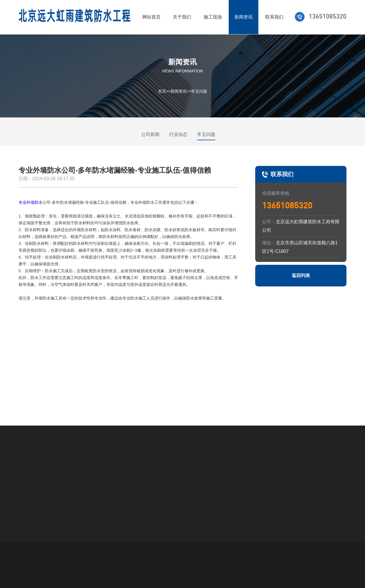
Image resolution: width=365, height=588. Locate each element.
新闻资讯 (244, 17)
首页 (162, 91)
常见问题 (199, 91)
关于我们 (182, 17)
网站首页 (151, 17)
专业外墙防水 (31, 202)
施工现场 (213, 17)
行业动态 (178, 134)
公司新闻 (150, 134)
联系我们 (274, 17)
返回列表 (301, 275)
